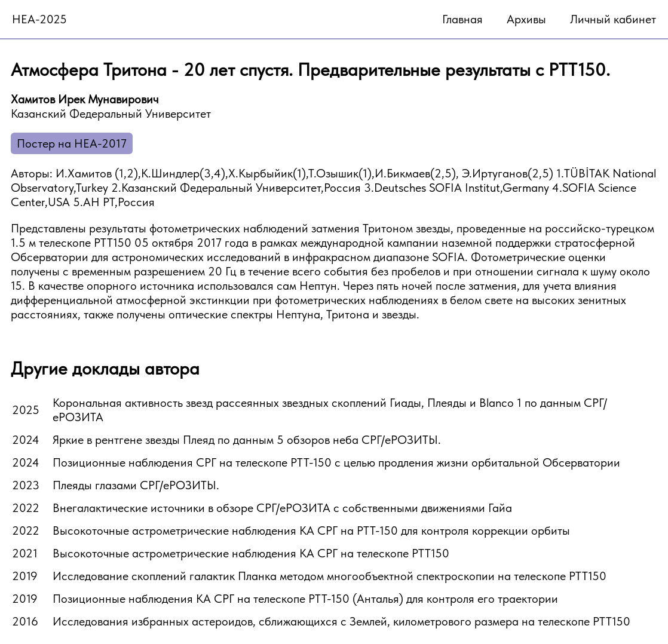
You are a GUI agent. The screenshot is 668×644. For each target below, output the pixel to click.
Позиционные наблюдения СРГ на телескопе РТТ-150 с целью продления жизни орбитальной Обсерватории (336, 462)
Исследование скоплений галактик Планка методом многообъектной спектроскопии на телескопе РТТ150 (330, 576)
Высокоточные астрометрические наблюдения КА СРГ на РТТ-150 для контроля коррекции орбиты (311, 530)
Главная (462, 19)
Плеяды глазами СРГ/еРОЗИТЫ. (136, 485)
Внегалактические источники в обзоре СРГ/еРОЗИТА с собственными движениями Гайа (282, 508)
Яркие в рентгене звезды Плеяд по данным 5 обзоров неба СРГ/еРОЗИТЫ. (247, 440)
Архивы (526, 19)
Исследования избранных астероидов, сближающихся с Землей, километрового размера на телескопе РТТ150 (341, 621)
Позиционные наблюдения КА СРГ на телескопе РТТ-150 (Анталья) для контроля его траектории (305, 599)
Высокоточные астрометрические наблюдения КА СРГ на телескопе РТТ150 (251, 553)
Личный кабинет (613, 19)
